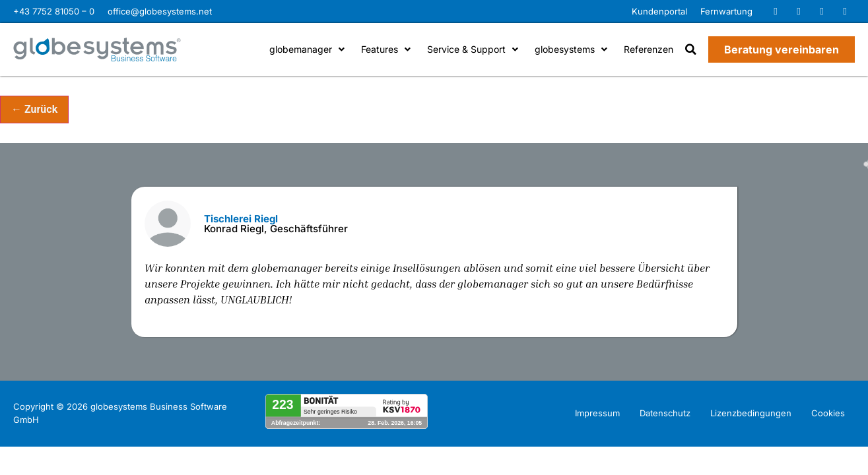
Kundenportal (659, 11)
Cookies (828, 413)
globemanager (307, 49)
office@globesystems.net (160, 11)
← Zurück (34, 109)
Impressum (597, 413)
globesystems (571, 49)
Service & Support (473, 49)
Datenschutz (665, 413)
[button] (691, 50)
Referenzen (649, 49)
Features (386, 49)
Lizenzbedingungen (751, 413)
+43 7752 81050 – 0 (54, 11)
